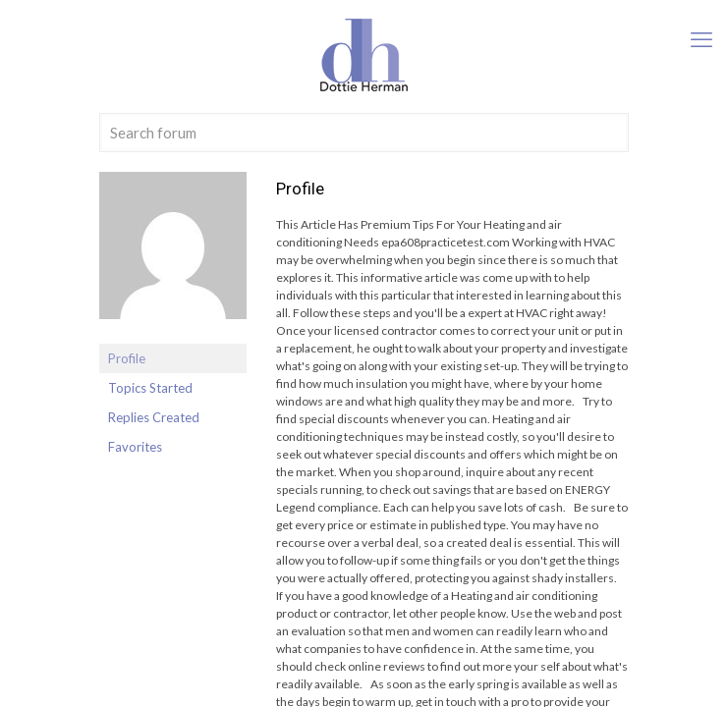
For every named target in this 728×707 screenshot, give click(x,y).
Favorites (135, 447)
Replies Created (154, 417)
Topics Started (150, 388)
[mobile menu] (701, 39)
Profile (127, 358)
